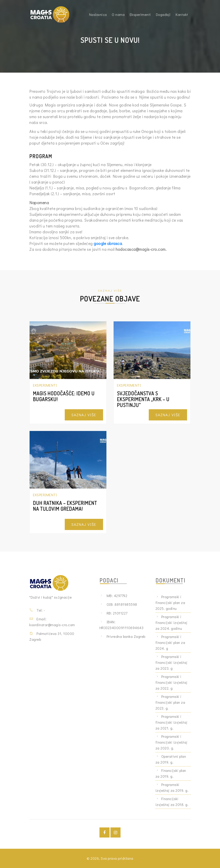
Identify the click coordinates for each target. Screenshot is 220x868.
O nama (118, 14)
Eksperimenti (140, 14)
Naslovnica (98, 14)
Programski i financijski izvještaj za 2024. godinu (171, 622)
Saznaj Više (84, 415)
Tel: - (41, 610)
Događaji (163, 14)
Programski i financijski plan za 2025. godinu (170, 603)
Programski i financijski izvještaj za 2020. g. (171, 742)
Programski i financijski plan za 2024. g (170, 642)
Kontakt (182, 14)
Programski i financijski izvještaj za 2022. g (171, 682)
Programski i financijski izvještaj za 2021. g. (171, 722)
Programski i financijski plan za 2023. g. (170, 702)
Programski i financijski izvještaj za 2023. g (171, 662)
